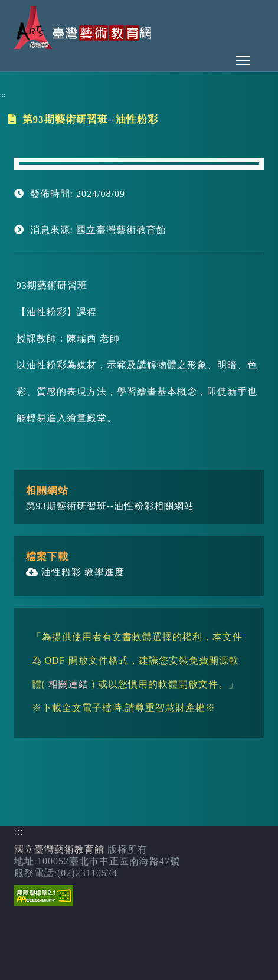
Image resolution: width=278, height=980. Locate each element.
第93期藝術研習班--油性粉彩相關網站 (110, 506)
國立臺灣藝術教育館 (59, 849)
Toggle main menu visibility (244, 58)
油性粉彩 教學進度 (75, 572)
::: (3, 95)
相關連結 (68, 684)
